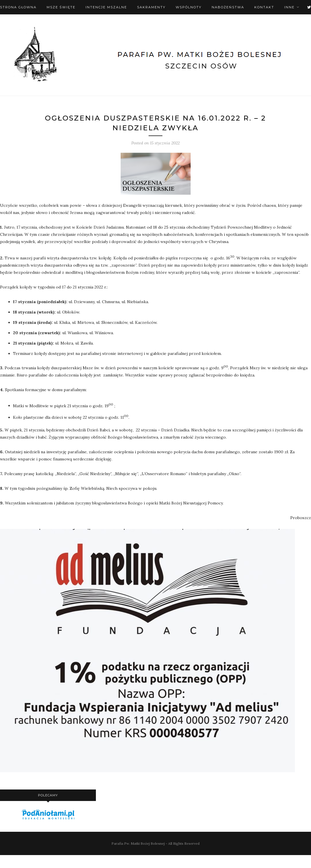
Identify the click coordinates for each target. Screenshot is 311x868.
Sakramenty (151, 7)
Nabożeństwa (228, 7)
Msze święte (61, 7)
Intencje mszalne (106, 7)
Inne (289, 7)
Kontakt (264, 7)
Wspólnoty (189, 7)
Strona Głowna (18, 7)
